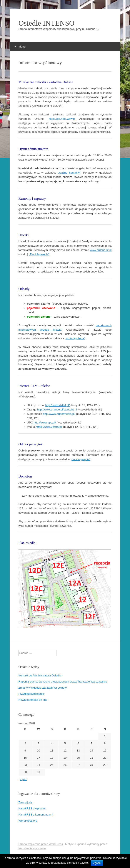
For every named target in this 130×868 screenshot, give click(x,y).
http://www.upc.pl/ (45, 423)
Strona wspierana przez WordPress (41, 844)
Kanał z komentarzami (36, 815)
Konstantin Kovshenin (32, 848)
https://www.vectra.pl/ (49, 427)
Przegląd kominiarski (32, 694)
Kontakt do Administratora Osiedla (40, 675)
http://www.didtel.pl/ (57, 405)
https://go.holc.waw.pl (62, 119)
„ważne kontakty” (69, 173)
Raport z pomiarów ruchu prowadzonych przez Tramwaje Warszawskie (63, 682)
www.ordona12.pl (101, 250)
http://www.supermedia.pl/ (59, 414)
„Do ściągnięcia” (39, 254)
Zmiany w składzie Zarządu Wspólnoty (43, 688)
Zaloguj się (25, 802)
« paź (23, 779)
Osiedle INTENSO (47, 23)
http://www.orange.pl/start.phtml (57, 409)
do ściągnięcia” (81, 459)
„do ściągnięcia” (75, 338)
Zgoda (97, 863)
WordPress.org (28, 821)
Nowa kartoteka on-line (33, 700)
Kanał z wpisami (32, 809)
